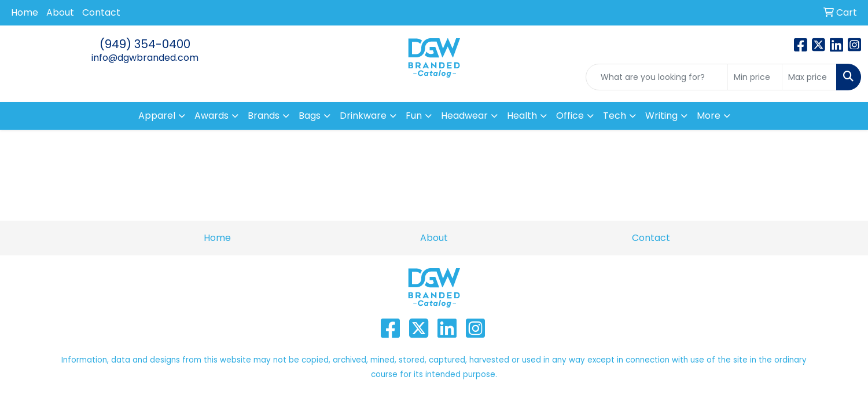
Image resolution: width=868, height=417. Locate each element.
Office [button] (570, 116)
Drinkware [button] (363, 116)
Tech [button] (615, 116)
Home (25, 12)
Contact (101, 12)
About (60, 12)
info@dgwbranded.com (145, 58)
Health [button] (522, 116)
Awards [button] (212, 116)
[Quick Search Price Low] (755, 77)
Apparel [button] (157, 116)
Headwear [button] (464, 116)
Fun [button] (414, 116)
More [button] (709, 116)
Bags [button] (310, 116)
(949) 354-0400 (145, 44)
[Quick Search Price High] (809, 77)
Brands (264, 116)
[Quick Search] (657, 77)
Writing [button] (661, 116)
